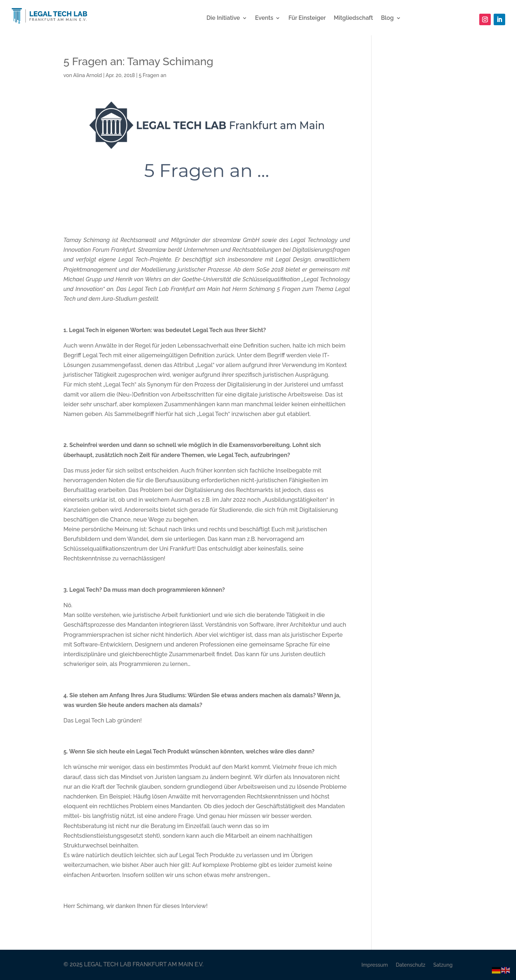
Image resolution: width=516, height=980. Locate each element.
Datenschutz (410, 965)
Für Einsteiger (307, 18)
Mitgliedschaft (353, 18)
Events (264, 18)
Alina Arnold (88, 75)
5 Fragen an (153, 75)
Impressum (375, 965)
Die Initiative (223, 18)
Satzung (443, 965)
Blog (387, 18)
